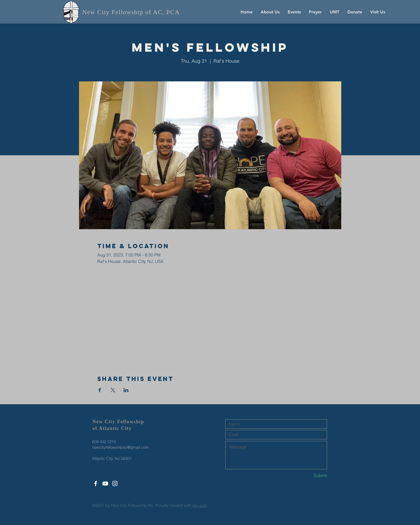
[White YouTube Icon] (105, 484)
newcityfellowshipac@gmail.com (121, 447)
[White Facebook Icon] (96, 484)
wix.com (200, 505)
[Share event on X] (113, 390)
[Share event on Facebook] (100, 390)
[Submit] (308, 476)
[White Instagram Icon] (115, 484)
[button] (270, 12)
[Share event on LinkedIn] (126, 390)
